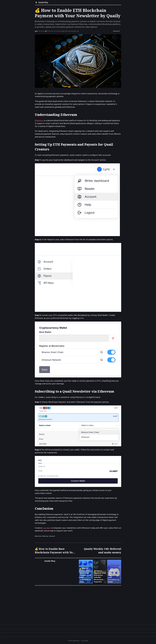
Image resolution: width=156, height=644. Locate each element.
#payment (52, 536)
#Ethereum (45, 536)
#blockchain (38, 536)
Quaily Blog (76, 641)
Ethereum (39, 120)
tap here (47, 528)
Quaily (86, 641)
